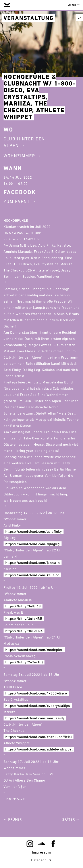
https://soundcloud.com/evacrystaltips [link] (38, 706)
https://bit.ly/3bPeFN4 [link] (24, 631)
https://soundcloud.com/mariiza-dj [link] (35, 718)
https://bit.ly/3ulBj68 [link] (23, 606)
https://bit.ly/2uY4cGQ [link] (24, 662)
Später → (71, 819)
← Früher (13, 819)
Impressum (42, 852)
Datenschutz (41, 860)
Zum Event (17, 202)
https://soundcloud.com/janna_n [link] (33, 563)
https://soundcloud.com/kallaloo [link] (32, 575)
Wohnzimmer (19, 156)
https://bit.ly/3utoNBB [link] (24, 619)
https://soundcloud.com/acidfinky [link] (34, 531)
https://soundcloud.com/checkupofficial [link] (39, 737)
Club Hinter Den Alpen (24, 142)
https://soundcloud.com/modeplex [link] (34, 650)
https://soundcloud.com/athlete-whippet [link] (39, 749)
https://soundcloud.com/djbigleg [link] (33, 544)
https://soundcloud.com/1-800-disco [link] (36, 693)
